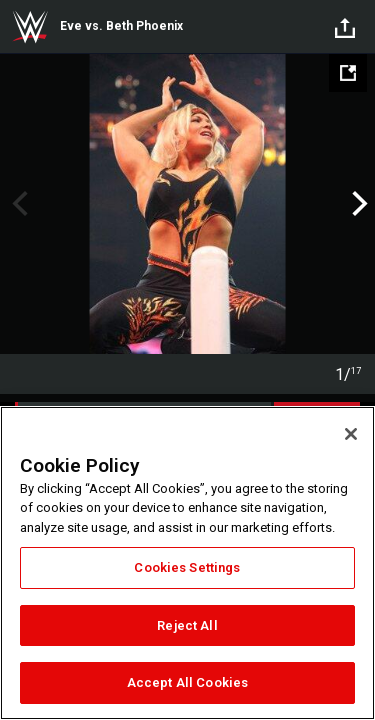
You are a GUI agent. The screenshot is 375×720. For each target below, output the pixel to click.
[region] (187, 563)
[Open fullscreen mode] (348, 73)
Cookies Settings (187, 567)
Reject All (187, 625)
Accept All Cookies (187, 682)
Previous (17, 204)
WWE (30, 27)
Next (357, 204)
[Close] (351, 434)
